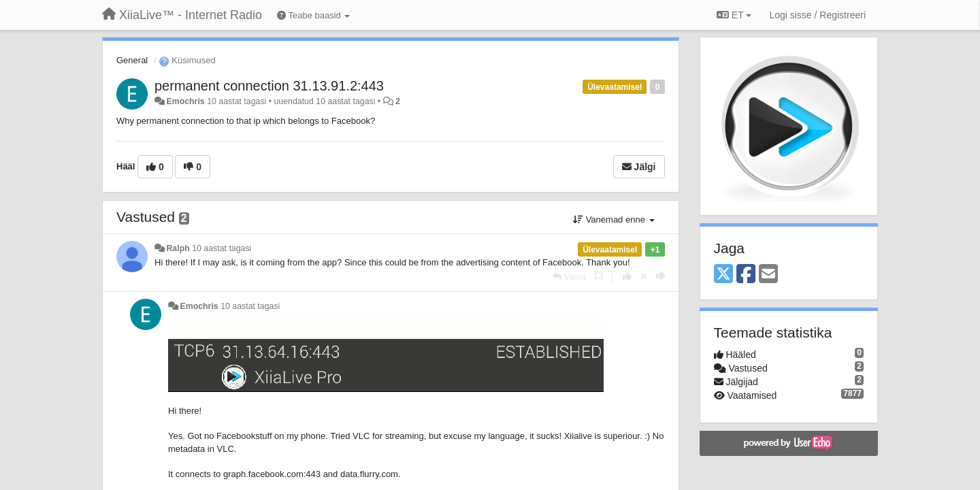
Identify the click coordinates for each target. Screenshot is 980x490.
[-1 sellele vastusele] (660, 277)
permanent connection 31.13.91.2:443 (269, 86)
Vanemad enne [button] (614, 219)
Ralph (178, 248)
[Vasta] (569, 277)
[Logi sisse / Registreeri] (817, 15)
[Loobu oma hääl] (644, 277)
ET (734, 15)
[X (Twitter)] (723, 275)
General (132, 60)
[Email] (768, 275)
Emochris (185, 101)
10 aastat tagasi (222, 248)
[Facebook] (746, 275)
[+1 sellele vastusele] (627, 277)
